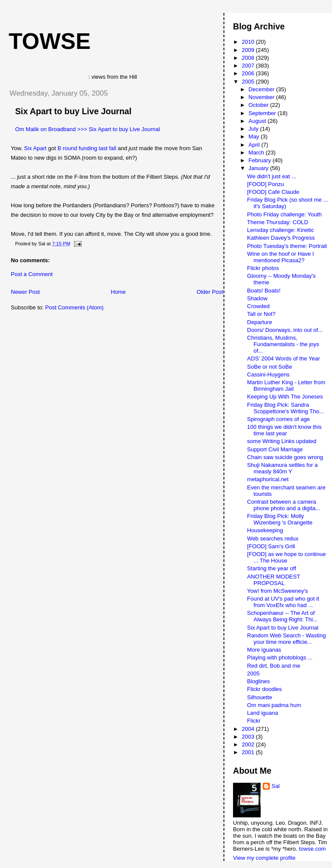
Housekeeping (265, 530)
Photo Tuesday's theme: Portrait (287, 246)
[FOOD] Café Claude (273, 192)
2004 (249, 729)
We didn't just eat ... (272, 176)
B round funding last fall (87, 148)
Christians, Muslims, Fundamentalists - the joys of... (283, 344)
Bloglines (259, 681)
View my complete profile (264, 858)
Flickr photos (263, 268)
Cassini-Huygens (268, 375)
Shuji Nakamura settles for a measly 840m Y (283, 468)
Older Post (210, 292)
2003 (249, 737)
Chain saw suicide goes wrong (285, 457)
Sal (276, 786)
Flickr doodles (265, 689)
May (255, 137)
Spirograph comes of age (279, 419)
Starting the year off (272, 568)
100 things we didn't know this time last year (284, 430)
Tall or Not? (262, 314)
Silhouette (260, 697)
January (259, 168)
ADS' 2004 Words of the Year (284, 358)
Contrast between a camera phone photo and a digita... (284, 505)
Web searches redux (273, 538)
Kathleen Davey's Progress (281, 238)
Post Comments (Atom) (75, 307)
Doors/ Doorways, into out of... (285, 330)
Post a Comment (32, 274)
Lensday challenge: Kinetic (281, 230)
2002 (249, 744)
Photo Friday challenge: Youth (285, 214)
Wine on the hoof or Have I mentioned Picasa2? (281, 257)
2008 (249, 58)
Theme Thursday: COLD (278, 222)
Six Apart (35, 148)
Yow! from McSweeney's (278, 591)
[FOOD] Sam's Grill (271, 546)
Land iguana (263, 713)
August (258, 121)
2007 (249, 66)
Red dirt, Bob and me (274, 666)
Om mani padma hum (274, 705)
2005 (249, 82)
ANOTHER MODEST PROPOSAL (274, 580)
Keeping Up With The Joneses (285, 397)
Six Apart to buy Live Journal (73, 111)
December (262, 89)
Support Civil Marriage (275, 449)
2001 (249, 752)
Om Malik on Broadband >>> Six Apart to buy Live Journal (88, 129)
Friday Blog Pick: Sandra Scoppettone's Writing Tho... (286, 408)
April (255, 145)
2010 (249, 42)
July (254, 129)
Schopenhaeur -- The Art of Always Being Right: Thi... (283, 616)
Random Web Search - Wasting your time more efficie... (287, 639)
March (257, 153)
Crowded (259, 306)
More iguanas (264, 650)
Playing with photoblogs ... (280, 657)
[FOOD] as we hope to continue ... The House (287, 557)
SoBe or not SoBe (270, 367)
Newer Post (25, 292)
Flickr (254, 721)
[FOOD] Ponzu (266, 184)
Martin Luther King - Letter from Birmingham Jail (286, 386)
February (261, 160)
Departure (260, 322)
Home (118, 292)
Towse (50, 41)
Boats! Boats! (264, 291)
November (262, 97)
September (263, 113)
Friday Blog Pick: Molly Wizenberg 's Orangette (280, 519)
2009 (249, 50)
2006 (249, 73)
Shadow (257, 298)
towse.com (313, 849)
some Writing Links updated (282, 441)
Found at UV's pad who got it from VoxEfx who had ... (283, 602)
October (259, 105)
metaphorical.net (268, 479)
